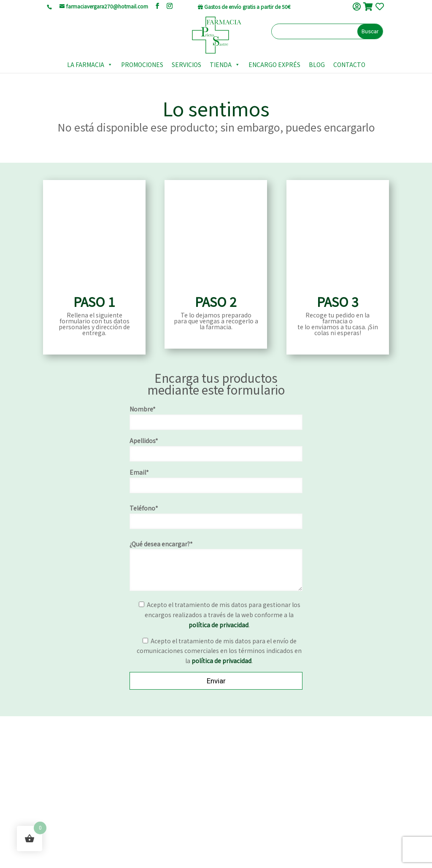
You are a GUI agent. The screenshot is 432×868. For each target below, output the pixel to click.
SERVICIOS (186, 63)
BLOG (317, 63)
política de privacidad (219, 626)
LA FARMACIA (90, 63)
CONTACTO (349, 63)
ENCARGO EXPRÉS (274, 63)
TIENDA (225, 63)
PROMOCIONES (142, 63)
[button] (108, 63)
